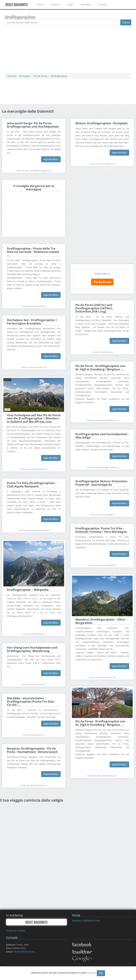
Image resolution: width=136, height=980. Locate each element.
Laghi (70, 4)
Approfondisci (51, 159)
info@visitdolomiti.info (24, 952)
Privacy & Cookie (16, 931)
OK (101, 973)
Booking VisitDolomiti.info (86, 921)
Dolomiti (55, 4)
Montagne (86, 4)
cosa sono (92, 973)
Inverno (103, 4)
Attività (40, 4)
